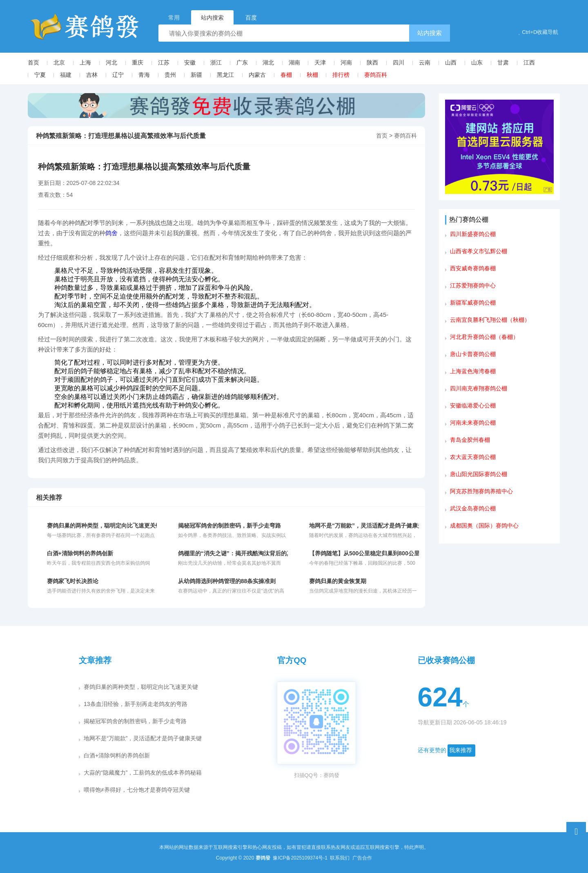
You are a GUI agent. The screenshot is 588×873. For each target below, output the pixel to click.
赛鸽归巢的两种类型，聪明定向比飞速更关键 (141, 687)
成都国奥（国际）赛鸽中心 (484, 526)
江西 (529, 62)
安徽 (190, 62)
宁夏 (40, 75)
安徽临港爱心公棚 (473, 405)
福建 (66, 75)
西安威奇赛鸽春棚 (473, 268)
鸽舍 (111, 233)
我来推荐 (461, 750)
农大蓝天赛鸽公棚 (473, 457)
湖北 (268, 62)
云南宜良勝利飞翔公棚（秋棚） (490, 320)
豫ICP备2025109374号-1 (301, 858)
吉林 (92, 75)
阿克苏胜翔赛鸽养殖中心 (481, 491)
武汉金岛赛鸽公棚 (473, 508)
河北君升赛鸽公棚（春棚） (484, 337)
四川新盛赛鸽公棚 (473, 234)
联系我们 (340, 858)
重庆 (138, 62)
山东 (477, 62)
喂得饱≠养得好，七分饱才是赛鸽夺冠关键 (137, 790)
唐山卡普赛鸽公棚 (473, 354)
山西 (451, 62)
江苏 (164, 62)
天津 (320, 62)
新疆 (196, 75)
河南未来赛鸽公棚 (473, 423)
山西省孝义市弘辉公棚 (479, 251)
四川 (399, 62)
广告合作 (362, 858)
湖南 (294, 62)
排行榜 (341, 75)
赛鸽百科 (376, 75)
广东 (242, 62)
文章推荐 (95, 660)
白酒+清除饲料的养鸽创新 (117, 755)
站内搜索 (430, 33)
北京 (59, 62)
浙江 (216, 62)
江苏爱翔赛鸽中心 (473, 285)
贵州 (170, 75)
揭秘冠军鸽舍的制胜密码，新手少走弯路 (135, 721)
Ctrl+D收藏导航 (538, 32)
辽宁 (118, 75)
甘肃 (503, 62)
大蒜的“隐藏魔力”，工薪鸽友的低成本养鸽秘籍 (143, 773)
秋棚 (312, 75)
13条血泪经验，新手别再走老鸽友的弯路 (136, 704)
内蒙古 (257, 75)
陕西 (372, 62)
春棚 (286, 75)
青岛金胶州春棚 (470, 440)
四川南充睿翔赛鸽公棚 (479, 388)
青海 (144, 75)
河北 (111, 62)
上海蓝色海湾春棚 (473, 371)
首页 (33, 62)
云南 (425, 62)
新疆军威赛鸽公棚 (473, 303)
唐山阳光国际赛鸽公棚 (479, 474)
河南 (346, 62)
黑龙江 (225, 75)
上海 (85, 62)
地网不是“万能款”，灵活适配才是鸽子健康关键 (143, 738)
